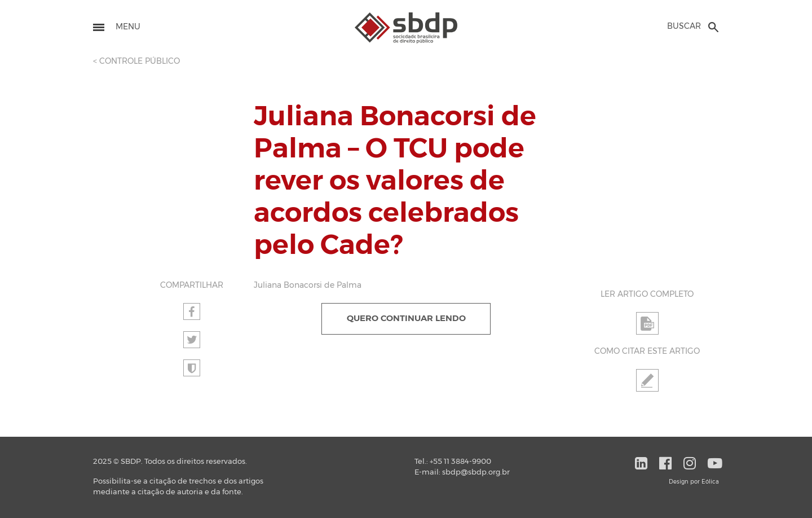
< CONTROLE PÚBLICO (136, 62)
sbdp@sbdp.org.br (476, 473)
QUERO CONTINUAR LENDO (406, 319)
